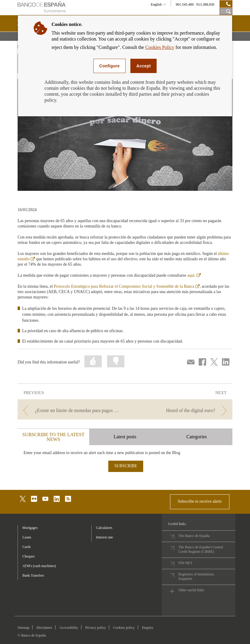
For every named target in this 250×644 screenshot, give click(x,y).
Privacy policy (96, 628)
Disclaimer (44, 628)
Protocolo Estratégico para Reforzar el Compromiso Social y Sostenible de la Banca (127, 286)
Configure (110, 66)
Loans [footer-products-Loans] (27, 537)
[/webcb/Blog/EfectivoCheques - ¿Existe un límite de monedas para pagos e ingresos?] (71, 410)
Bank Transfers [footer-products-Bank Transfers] (33, 575)
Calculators (104, 528)
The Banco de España (194, 536)
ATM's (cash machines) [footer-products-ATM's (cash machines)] (39, 566)
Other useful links (191, 590)
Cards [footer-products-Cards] (27, 547)
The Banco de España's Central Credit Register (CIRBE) (201, 549)
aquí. (194, 275)
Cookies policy (124, 628)
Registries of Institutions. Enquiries (196, 576)
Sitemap (23, 628)
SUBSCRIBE (126, 466)
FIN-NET (185, 563)
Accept (143, 66)
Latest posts (125, 437)
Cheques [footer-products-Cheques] (28, 556)
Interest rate (105, 537)
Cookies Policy (160, 47)
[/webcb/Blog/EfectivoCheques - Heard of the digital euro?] (179, 410)
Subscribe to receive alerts (200, 501)
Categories (197, 437)
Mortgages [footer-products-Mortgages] (30, 528)
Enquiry (148, 628)
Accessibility (69, 628)
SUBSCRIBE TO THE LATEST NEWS (53, 437)
